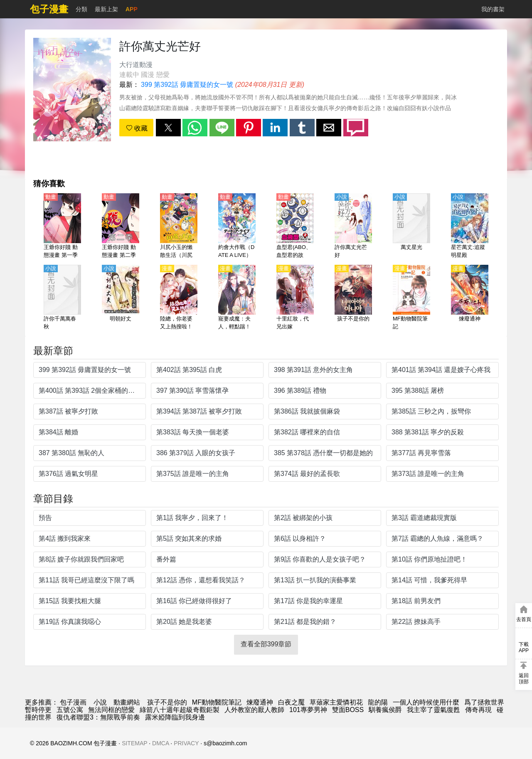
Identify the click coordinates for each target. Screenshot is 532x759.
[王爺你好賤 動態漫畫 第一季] (62, 227)
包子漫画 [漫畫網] (73, 702)
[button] (168, 128)
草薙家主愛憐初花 (336, 702)
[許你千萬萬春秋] (62, 298)
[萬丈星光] (411, 227)
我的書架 (493, 9)
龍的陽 (378, 702)
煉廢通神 (260, 702)
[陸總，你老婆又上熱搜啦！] (179, 298)
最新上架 (106, 9)
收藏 (137, 128)
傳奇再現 (478, 710)
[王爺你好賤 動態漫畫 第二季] (121, 227)
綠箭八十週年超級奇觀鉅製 (180, 710)
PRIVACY (186, 743)
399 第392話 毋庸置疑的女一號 (187, 85)
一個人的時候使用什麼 (426, 702)
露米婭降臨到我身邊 (175, 717)
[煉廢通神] (470, 298)
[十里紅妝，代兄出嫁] (295, 298)
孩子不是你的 (167, 702)
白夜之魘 (291, 702)
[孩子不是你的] (353, 298)
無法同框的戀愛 (111, 710)
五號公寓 (70, 710)
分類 (81, 9)
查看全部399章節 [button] (266, 644)
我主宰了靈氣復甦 (433, 710)
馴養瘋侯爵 (385, 710)
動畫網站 (127, 702)
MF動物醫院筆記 (217, 702)
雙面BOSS (348, 710)
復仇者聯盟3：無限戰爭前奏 (98, 717)
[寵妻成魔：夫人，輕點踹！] (237, 298)
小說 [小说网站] (100, 702)
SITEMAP (134, 743)
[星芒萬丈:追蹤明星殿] (470, 227)
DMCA (160, 743)
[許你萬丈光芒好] (353, 227)
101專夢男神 (308, 710)
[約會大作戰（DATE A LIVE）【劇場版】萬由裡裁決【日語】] (237, 227)
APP (132, 9)
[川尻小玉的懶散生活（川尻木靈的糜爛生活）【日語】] (179, 227)
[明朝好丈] (121, 298)
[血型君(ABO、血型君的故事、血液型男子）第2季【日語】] (295, 227)
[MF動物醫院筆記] (411, 298)
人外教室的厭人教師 (254, 710)
